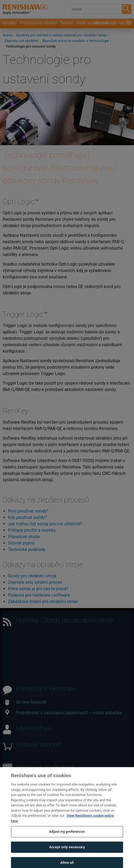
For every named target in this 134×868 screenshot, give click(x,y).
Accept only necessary (67, 851)
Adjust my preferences (67, 836)
